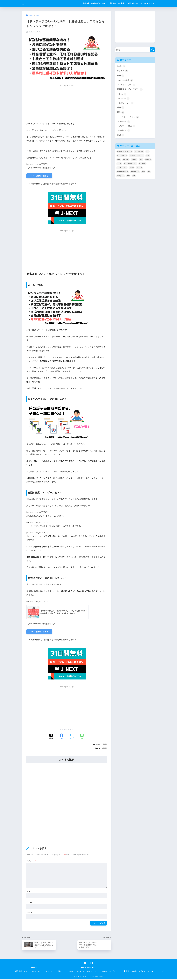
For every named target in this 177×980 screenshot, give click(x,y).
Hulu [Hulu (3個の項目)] (148, 157)
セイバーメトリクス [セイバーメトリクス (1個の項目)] (130, 165)
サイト (29, 913)
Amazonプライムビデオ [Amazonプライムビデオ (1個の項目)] (125, 153)
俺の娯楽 (28, 3)
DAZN (121, 66)
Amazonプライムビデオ (91, 973)
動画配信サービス (99, 3)
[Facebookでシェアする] (62, 737)
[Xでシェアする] (51, 737)
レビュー (123, 71)
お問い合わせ (132, 3)
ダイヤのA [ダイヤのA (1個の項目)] (142, 165)
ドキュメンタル (127, 85)
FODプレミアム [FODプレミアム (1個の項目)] (122, 157)
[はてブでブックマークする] (72, 737)
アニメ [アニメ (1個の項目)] (119, 165)
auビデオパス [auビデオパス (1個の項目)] (139, 153)
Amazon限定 (126, 81)
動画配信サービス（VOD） (130, 90)
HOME (89, 964)
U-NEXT (124, 99)
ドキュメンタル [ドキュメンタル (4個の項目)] (122, 169)
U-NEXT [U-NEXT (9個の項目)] (134, 161)
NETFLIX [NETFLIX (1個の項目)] (126, 161)
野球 (86, 3)
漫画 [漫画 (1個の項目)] (143, 173)
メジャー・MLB (127, 127)
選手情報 (125, 132)
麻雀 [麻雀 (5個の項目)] (134, 177)
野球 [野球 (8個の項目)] (128, 177)
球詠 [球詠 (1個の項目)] (149, 173)
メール (29, 903)
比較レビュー (126, 104)
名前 (28, 892)
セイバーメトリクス (129, 118)
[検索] (153, 50)
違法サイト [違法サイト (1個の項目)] (121, 177)
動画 (121, 76)
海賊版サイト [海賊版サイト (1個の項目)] (135, 173)
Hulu (123, 95)
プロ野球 (125, 123)
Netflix (104, 973)
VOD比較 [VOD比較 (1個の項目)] (148, 161)
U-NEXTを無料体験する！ (40, 176)
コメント (31, 862)
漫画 (113, 3)
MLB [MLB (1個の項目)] (119, 161)
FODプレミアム (115, 973)
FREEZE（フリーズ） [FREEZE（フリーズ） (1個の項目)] (136, 157)
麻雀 (121, 3)
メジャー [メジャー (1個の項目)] (139, 169)
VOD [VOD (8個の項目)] (141, 161)
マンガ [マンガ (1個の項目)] (132, 169)
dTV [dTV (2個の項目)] (147, 153)
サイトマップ (147, 3)
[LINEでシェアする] (82, 737)
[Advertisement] (67, 104)
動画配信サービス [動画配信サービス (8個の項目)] (123, 173)
